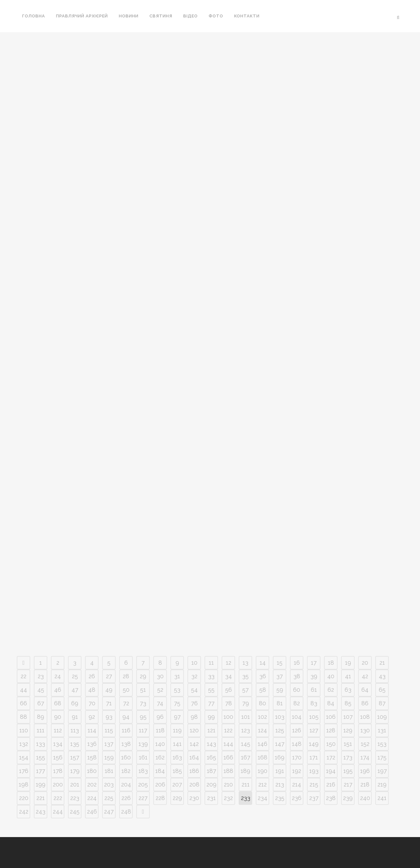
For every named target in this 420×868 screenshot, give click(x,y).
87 (382, 703)
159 (109, 757)
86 (365, 703)
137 (109, 744)
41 (348, 676)
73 (143, 703)
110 (24, 730)
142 (194, 744)
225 (109, 798)
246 (92, 811)
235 (280, 798)
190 (262, 771)
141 (177, 744)
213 (280, 784)
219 (382, 784)
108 (365, 717)
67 (41, 703)
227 (143, 798)
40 (331, 676)
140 (160, 744)
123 (246, 730)
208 (194, 784)
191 (280, 771)
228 (160, 798)
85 (348, 703)
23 (41, 676)
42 (365, 676)
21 (382, 663)
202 (92, 784)
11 (211, 663)
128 (331, 730)
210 (228, 784)
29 (143, 676)
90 (58, 717)
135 (75, 744)
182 (126, 771)
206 (160, 784)
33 (211, 676)
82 (297, 703)
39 (314, 676)
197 (382, 771)
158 (92, 757)
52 (160, 690)
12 (229, 663)
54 (194, 690)
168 (262, 757)
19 (348, 663)
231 (211, 798)
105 (314, 717)
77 (211, 703)
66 (24, 703)
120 (194, 730)
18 (331, 663)
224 (92, 798)
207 (177, 784)
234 (262, 798)
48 (92, 690)
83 (314, 703)
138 (126, 744)
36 (263, 676)
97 (177, 717)
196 (365, 771)
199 (41, 784)
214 (297, 784)
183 (143, 771)
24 (58, 676)
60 (297, 690)
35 (245, 676)
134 (58, 744)
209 (211, 784)
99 (211, 717)
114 (92, 730)
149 (314, 744)
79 (246, 703)
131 (382, 730)
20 (365, 663)
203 (109, 784)
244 (58, 811)
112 (58, 730)
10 (194, 663)
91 (75, 717)
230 (194, 798)
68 (58, 703)
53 (177, 690)
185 (177, 771)
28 (126, 676)
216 (331, 784)
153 (382, 744)
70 (92, 703)
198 (24, 784)
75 (177, 703)
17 (314, 663)
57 (245, 690)
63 (348, 690)
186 (194, 771)
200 (58, 784)
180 (92, 771)
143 (211, 744)
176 (24, 771)
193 (314, 771)
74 (160, 703)
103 (280, 717)
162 (160, 757)
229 (177, 798)
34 (229, 676)
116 (126, 730)
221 (41, 798)
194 (331, 771)
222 (58, 798)
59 (280, 690)
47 (75, 690)
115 (109, 730)
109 (382, 717)
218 (365, 784)
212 (262, 784)
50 (126, 690)
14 (263, 663)
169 (280, 757)
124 (262, 730)
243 (41, 811)
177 (41, 771)
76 (194, 703)
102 (262, 717)
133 (41, 744)
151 (348, 744)
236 (297, 798)
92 (92, 717)
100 (228, 717)
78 (229, 703)
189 (245, 771)
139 (143, 744)
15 (280, 663)
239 (348, 798)
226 (126, 798)
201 (75, 784)
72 (126, 703)
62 (331, 690)
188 (228, 771)
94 (126, 717)
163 (177, 757)
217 (348, 784)
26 (92, 676)
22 (24, 676)
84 (331, 703)
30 (160, 676)
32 (194, 676)
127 (314, 730)
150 (331, 744)
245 (75, 811)
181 (109, 771)
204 (126, 784)
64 (365, 690)
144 (228, 744)
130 (365, 730)
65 (382, 690)
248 (126, 811)
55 (211, 690)
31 (177, 676)
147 (280, 744)
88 (24, 717)
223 (75, 798)
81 (280, 703)
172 (331, 757)
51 (143, 690)
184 (160, 771)
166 (228, 757)
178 (58, 771)
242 (24, 811)
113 (75, 730)
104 (297, 717)
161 (143, 757)
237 (314, 798)
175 (382, 757)
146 (262, 744)
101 (246, 717)
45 (41, 690)
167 (246, 757)
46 (58, 690)
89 (41, 717)
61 (314, 690)
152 (365, 744)
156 (58, 757)
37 (280, 676)
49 (109, 690)
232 (228, 798)
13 (245, 663)
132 (24, 744)
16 (297, 663)
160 (126, 757)
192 (297, 771)
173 (348, 757)
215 (314, 784)
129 (348, 730)
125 (280, 730)
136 (92, 744)
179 (75, 771)
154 (24, 757)
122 (228, 730)
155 (41, 757)
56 (229, 690)
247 (109, 811)
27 (109, 676)
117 (143, 730)
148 (297, 744)
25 (75, 676)
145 (246, 744)
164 (194, 757)
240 (365, 798)
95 (143, 717)
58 (263, 690)
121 (211, 730)
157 (75, 757)
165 (211, 757)
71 (109, 703)
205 (143, 784)
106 (331, 717)
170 (297, 757)
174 (365, 757)
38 (297, 676)
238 (331, 798)
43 (382, 676)
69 (75, 703)
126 (297, 730)
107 (348, 717)
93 (109, 717)
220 (24, 798)
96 (160, 717)
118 (160, 730)
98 (194, 717)
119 (177, 730)
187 (211, 771)
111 (41, 730)
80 (262, 703)
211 (246, 784)
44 (24, 690)
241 (382, 798)
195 (348, 771)
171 (314, 757)
